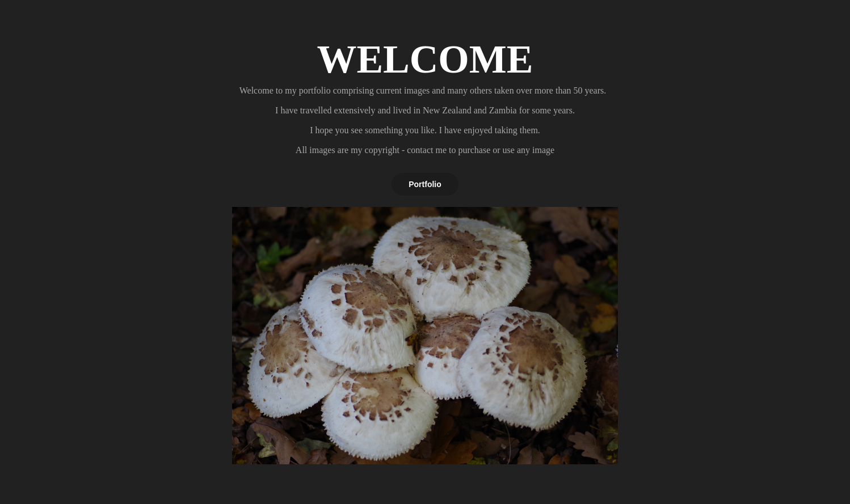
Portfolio (425, 184)
